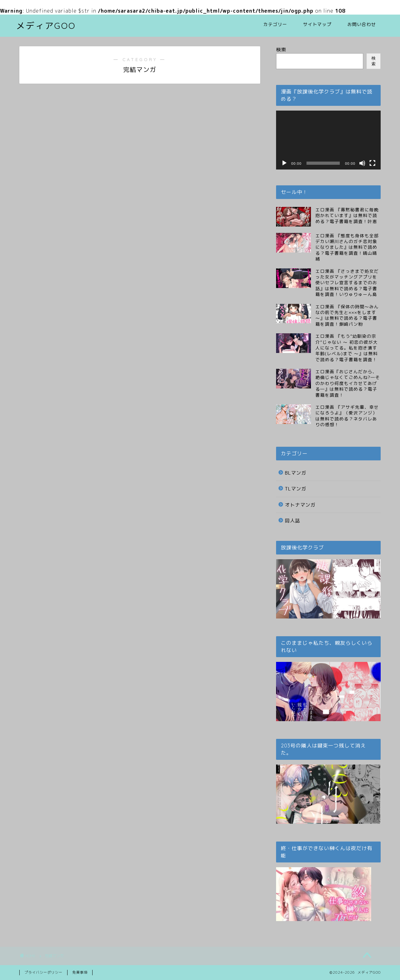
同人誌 (293, 521)
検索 (281, 50)
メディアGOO (46, 26)
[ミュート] (362, 163)
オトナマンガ (300, 505)
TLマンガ (296, 489)
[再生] (284, 163)
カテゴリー (275, 24)
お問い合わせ (362, 24)
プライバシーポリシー (43, 972)
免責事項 (80, 972)
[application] (328, 140)
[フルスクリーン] (372, 163)
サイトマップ (317, 24)
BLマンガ (296, 473)
